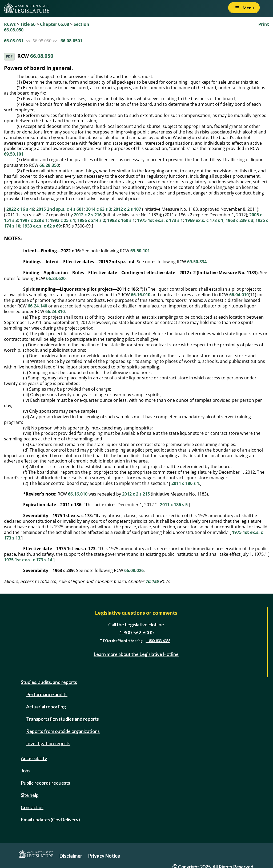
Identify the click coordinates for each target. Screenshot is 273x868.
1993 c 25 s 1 (63, 220)
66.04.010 (239, 295)
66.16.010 (141, 295)
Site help (30, 795)
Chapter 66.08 (55, 24)
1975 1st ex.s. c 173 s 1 (160, 220)
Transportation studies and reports (63, 719)
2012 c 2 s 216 (88, 215)
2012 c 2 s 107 (127, 209)
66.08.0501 (71, 41)
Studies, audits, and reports (49, 682)
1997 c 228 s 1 (34, 220)
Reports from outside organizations (63, 731)
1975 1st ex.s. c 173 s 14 (28, 560)
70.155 (152, 581)
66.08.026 (134, 570)
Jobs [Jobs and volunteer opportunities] (26, 770)
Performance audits (47, 694)
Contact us (32, 807)
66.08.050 (42, 56)
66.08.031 (14, 41)
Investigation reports (48, 743)
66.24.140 (37, 306)
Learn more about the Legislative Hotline (136, 654)
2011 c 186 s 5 (174, 505)
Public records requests (45, 783)
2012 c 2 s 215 (136, 494)
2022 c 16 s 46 (20, 209)
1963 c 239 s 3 (239, 220)
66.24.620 (56, 278)
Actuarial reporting (46, 707)
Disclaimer (71, 856)
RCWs (10, 24)
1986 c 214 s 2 (91, 220)
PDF (9, 56)
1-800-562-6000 (136, 632)
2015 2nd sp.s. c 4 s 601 (60, 209)
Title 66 (28, 24)
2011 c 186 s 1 (185, 483)
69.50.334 (197, 262)
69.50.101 (14, 154)
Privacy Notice (104, 856)
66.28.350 (49, 165)
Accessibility (34, 758)
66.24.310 (55, 311)
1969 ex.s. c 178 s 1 (204, 220)
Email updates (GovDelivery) (50, 820)
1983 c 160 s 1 (121, 220)
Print (264, 24)
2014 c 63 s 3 (99, 209)
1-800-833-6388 (158, 641)
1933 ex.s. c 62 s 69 (42, 226)
